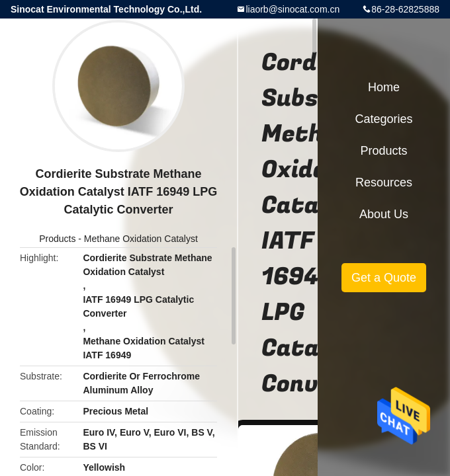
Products (57, 239)
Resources (384, 182)
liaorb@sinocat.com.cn (292, 9)
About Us (384, 214)
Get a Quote (384, 278)
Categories (383, 119)
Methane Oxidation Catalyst (141, 239)
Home (384, 87)
